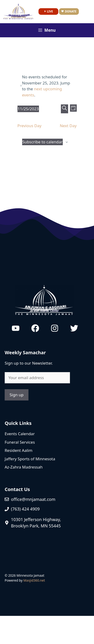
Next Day (68, 126)
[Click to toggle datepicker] (28, 109)
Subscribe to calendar (43, 142)
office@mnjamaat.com (33, 499)
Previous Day (30, 126)
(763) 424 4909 (25, 509)
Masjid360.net (34, 580)
